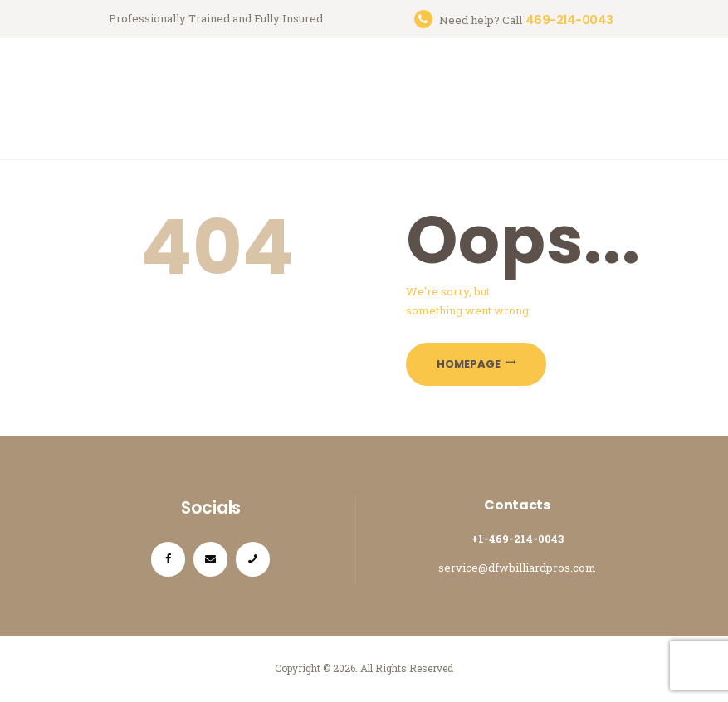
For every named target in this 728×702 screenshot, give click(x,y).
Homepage (469, 364)
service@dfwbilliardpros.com (517, 568)
